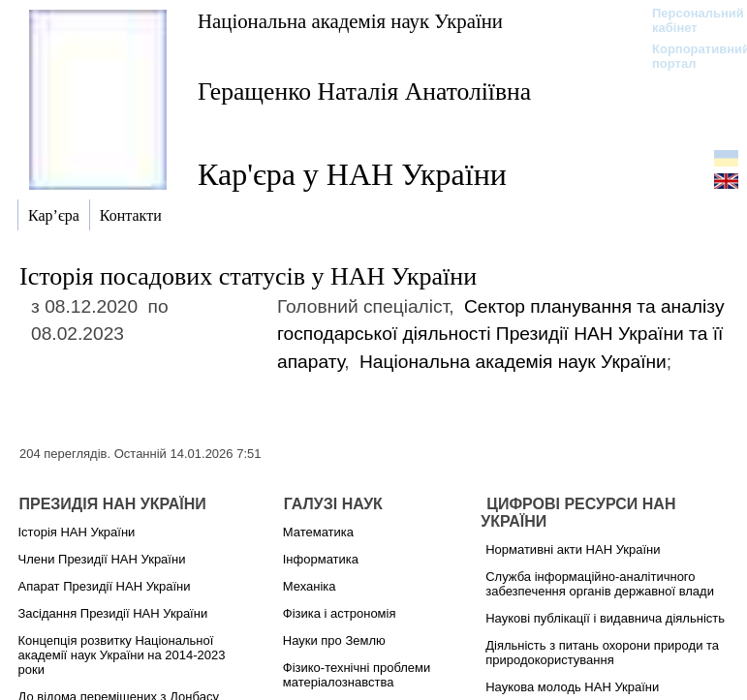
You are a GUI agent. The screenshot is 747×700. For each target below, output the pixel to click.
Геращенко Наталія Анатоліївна (364, 91)
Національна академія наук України (350, 21)
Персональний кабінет (688, 20)
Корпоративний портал (688, 56)
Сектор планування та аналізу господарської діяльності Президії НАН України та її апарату (501, 335)
